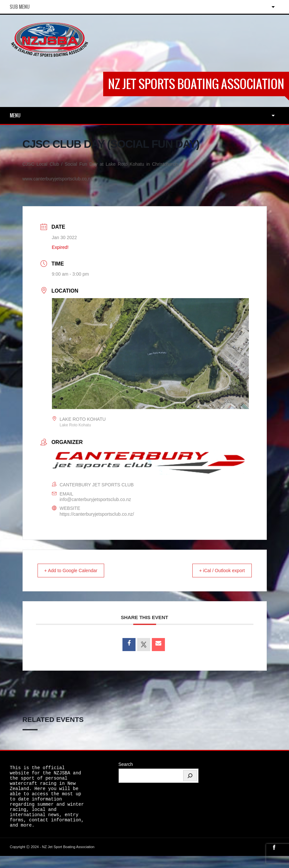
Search (126, 765)
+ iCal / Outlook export (218, 571)
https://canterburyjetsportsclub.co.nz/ (97, 514)
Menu (15, 115)
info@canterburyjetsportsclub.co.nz (96, 499)
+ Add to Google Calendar (75, 571)
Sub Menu (20, 7)
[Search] (190, 776)
